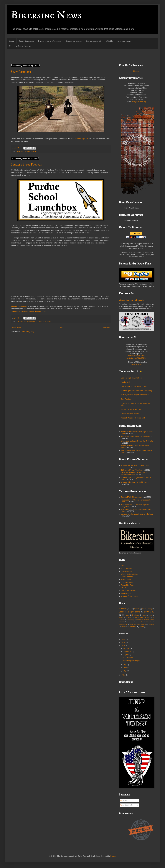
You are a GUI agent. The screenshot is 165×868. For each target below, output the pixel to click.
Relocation (149, 622)
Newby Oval (125, 382)
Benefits (137, 609)
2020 (124, 639)
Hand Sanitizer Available (130, 414)
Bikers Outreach (74, 41)
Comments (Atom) (27, 332)
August (126, 655)
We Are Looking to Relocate (132, 300)
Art (131, 609)
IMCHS (109, 41)
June (125, 668)
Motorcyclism (124, 41)
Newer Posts (16, 328)
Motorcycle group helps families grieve (135, 395)
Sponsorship (42, 321)
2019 (124, 642)
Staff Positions (21, 72)
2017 (124, 675)
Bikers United (126, 580)
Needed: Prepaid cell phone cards (133, 418)
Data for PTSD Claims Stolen (132, 497)
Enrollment (136, 615)
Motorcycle (130, 622)
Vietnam (152, 624)
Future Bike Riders (128, 585)
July (125, 665)
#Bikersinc (20, 151)
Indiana (128, 617)
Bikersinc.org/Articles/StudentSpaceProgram (28, 311)
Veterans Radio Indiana (20, 46)
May (125, 671)
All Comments (127, 805)
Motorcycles (140, 622)
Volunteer (34, 151)
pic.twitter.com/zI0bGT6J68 (137, 358)
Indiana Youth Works (19, 306)
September (128, 652)
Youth (49, 321)
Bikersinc (28, 151)
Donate (127, 615)
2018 (124, 646)
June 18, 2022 (137, 364)
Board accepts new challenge (132, 378)
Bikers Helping (147, 609)
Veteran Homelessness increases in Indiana (137, 514)
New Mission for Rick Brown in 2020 (134, 386)
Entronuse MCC (94, 41)
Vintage (123, 627)
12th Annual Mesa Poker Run (132, 470)
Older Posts (106, 328)
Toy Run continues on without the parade (136, 436)
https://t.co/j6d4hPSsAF (137, 356)
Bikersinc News (46, 15)
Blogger (113, 856)
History (144, 615)
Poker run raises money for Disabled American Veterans (134, 474)
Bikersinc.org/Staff (81, 139)
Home (12, 41)
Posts (124, 801)
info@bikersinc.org (139, 102)
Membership (131, 620)
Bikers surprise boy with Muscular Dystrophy (137, 441)
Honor (150, 615)
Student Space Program (27, 165)
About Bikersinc (26, 41)
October (127, 648)
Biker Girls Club (127, 571)
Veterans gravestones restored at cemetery (137, 391)
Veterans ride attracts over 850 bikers (135, 482)
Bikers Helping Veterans (50, 41)
